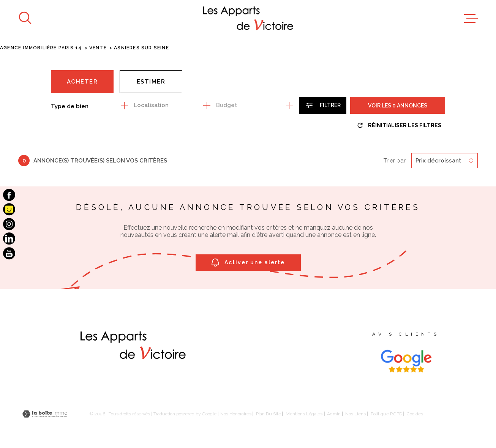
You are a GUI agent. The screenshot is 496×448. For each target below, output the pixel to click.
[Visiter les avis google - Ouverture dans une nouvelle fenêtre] (406, 361)
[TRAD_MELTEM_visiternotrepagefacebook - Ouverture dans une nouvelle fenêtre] (9, 195)
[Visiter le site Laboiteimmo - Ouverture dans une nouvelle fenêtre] (45, 414)
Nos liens (355, 414)
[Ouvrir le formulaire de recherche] (323, 105)
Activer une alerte (248, 263)
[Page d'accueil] (248, 18)
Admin (334, 414)
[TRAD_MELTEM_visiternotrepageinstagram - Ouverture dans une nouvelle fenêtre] (9, 224)
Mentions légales (304, 414)
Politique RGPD (386, 414)
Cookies (415, 414)
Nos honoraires (236, 414)
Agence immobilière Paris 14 (41, 48)
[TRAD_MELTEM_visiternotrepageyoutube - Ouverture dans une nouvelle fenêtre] (9, 253)
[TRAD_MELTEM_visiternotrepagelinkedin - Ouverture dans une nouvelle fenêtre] (9, 238)
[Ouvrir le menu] (471, 19)
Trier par (395, 161)
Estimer (151, 82)
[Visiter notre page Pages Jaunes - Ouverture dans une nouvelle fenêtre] (9, 210)
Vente (98, 48)
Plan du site (269, 414)
